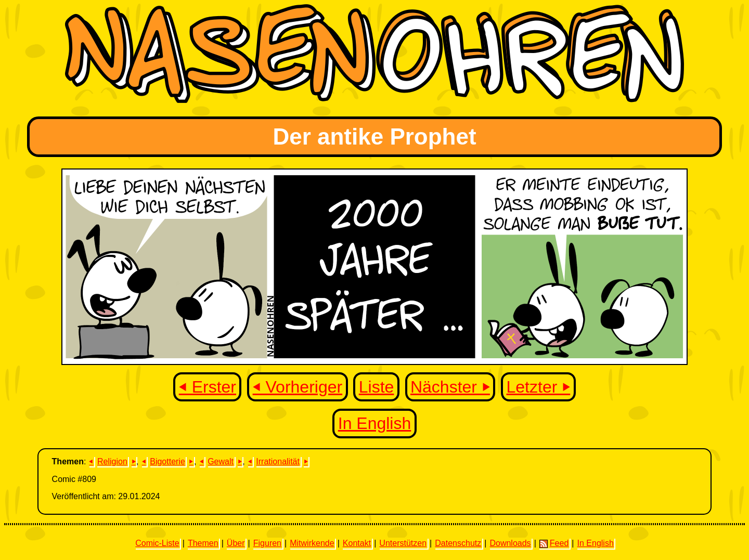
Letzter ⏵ (539, 387)
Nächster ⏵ (450, 387)
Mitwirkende (312, 543)
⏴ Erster (208, 387)
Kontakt (357, 543)
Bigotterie (167, 461)
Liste (377, 387)
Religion (112, 461)
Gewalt (221, 461)
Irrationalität (278, 461)
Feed (554, 543)
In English (375, 423)
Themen (203, 543)
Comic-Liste (157, 543)
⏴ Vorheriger (298, 387)
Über (236, 543)
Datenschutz (458, 543)
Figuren (267, 543)
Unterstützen (403, 543)
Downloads (510, 543)
